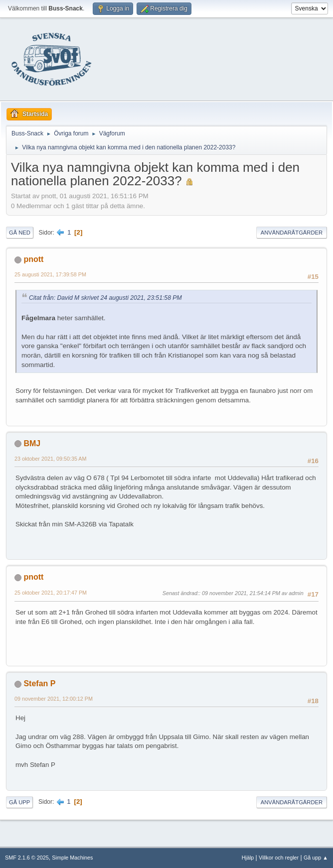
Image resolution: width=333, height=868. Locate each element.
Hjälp (248, 858)
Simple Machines (72, 858)
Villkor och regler (279, 858)
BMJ (32, 443)
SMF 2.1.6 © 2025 (27, 858)
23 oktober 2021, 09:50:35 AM (50, 459)
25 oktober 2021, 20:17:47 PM (51, 593)
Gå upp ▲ (316, 858)
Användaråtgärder (292, 233)
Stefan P (39, 683)
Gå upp (19, 802)
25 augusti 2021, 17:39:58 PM (50, 274)
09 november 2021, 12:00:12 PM (54, 699)
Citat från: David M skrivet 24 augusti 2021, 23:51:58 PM (105, 298)
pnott (33, 259)
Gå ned (20, 233)
